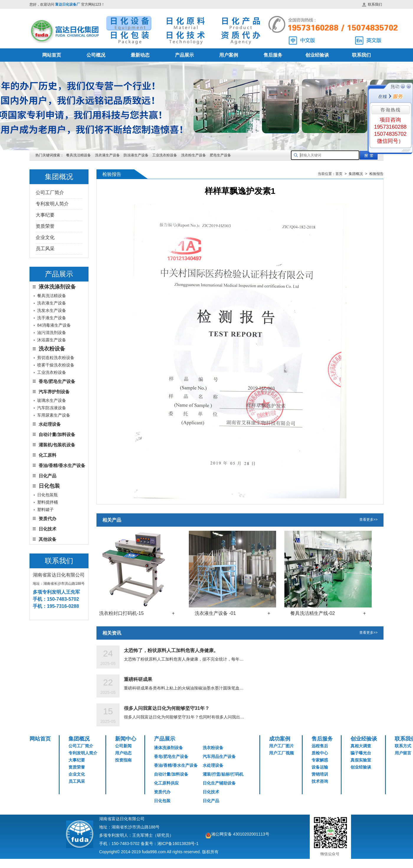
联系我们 (372, 4)
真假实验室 (361, 760)
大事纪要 (45, 215)
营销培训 (320, 774)
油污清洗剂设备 (52, 333)
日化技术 (47, 529)
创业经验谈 (317, 55)
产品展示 (184, 55)
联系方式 (403, 746)
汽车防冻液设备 (52, 408)
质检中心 (320, 753)
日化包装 (162, 801)
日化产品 (47, 476)
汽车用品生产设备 (219, 756)
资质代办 (47, 519)
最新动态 (140, 55)
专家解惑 (320, 760)
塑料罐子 (45, 510)
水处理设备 (50, 424)
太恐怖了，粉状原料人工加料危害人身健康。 (171, 650)
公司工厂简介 (50, 193)
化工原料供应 (166, 783)
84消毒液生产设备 (54, 325)
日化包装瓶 (47, 495)
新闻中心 (126, 739)
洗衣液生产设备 (107, 155)
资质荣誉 (45, 226)
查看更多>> (368, 520)
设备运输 (320, 767)
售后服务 (273, 55)
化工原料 (47, 455)
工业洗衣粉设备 (165, 155)
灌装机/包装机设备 (57, 445)
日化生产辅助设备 (219, 783)
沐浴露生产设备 (52, 340)
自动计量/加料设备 (57, 434)
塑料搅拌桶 (47, 502)
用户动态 (123, 753)
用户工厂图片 (281, 746)
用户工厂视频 (281, 753)
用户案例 (229, 55)
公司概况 (96, 55)
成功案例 (280, 739)
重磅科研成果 (138, 679)
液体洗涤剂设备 (168, 748)
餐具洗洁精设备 (78, 155)
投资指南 (123, 760)
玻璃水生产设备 (52, 400)
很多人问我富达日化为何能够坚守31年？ (167, 708)
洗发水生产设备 (52, 310)
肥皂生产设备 (220, 155)
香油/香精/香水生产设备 (62, 465)
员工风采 (45, 249)
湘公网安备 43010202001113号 (240, 834)
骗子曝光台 (361, 753)
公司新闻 (123, 746)
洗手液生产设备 (52, 318)
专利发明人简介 (52, 204)
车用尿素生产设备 (54, 415)
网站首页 (52, 55)
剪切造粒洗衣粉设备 (56, 358)
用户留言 (403, 753)
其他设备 (47, 539)
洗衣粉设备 (213, 748)
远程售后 (320, 746)
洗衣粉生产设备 (194, 155)
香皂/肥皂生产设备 (57, 381)
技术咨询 (320, 781)
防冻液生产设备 (136, 155)
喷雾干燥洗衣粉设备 (56, 365)
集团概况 (79, 739)
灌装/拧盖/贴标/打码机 (223, 774)
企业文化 (45, 237)
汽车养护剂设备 (54, 392)
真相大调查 (361, 746)
